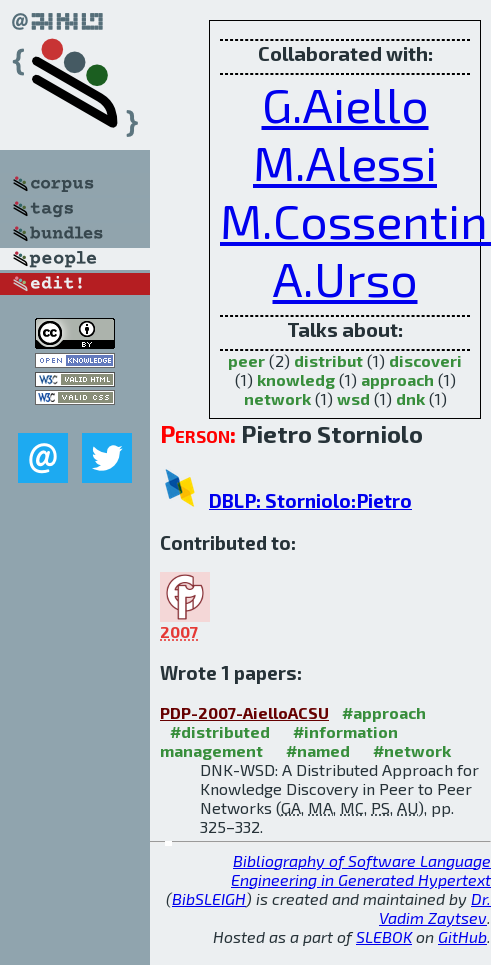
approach (397, 379)
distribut (328, 360)
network (277, 398)
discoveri (425, 360)
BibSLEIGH (209, 898)
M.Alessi (345, 162)
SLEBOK (384, 936)
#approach (384, 712)
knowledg (296, 379)
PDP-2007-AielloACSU (244, 712)
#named (318, 750)
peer (246, 360)
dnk (410, 398)
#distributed (220, 731)
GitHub (462, 936)
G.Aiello (345, 104)
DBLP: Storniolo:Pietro (310, 500)
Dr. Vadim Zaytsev (435, 908)
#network (412, 750)
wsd (353, 398)
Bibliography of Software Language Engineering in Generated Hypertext (361, 870)
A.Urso (345, 278)
